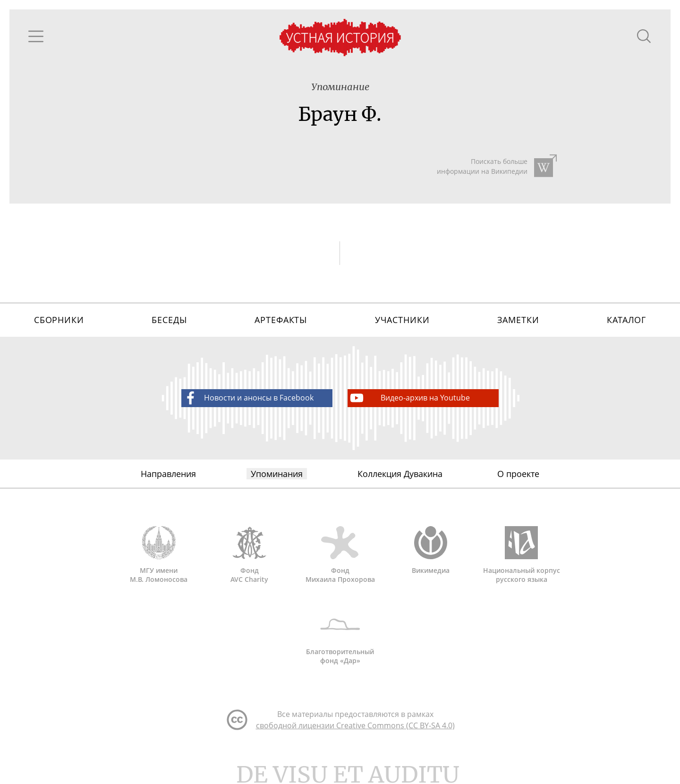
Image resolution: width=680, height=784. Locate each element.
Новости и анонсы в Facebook (248, 398)
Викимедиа (431, 550)
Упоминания (277, 474)
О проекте (518, 474)
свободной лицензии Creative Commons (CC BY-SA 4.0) (355, 725)
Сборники (59, 320)
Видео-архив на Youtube (409, 398)
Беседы (169, 320)
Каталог (626, 320)
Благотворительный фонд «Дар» (340, 636)
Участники (402, 320)
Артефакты (281, 320)
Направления (168, 474)
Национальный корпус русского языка (521, 555)
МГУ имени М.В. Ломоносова (159, 555)
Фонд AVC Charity (249, 555)
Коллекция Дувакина (400, 474)
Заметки (518, 320)
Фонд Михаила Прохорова (340, 555)
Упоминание (340, 87)
